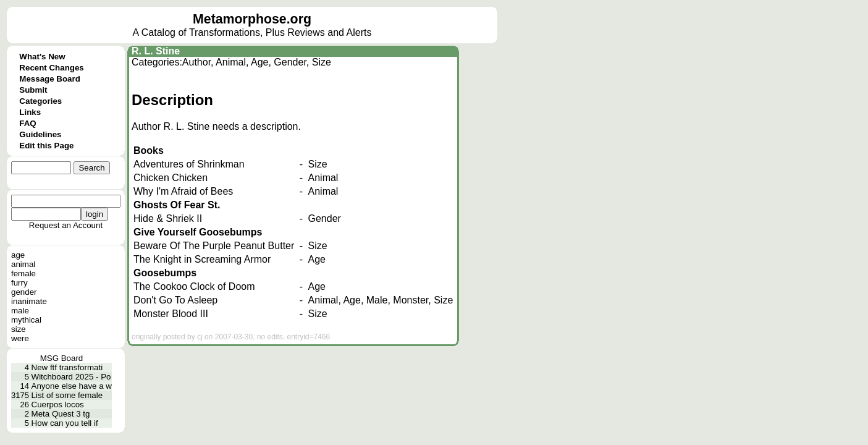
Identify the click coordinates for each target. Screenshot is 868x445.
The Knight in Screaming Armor (202, 259)
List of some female (67, 395)
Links (30, 112)
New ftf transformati (67, 367)
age (18, 255)
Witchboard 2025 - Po (71, 377)
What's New (42, 57)
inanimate (29, 301)
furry (19, 283)
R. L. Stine (156, 51)
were (20, 338)
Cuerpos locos (58, 405)
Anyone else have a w (72, 386)
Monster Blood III (171, 314)
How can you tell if (65, 423)
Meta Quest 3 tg (61, 414)
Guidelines (40, 134)
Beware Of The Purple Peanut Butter (214, 246)
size (19, 329)
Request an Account (66, 225)
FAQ (27, 123)
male (20, 311)
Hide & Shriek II (168, 218)
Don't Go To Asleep (175, 300)
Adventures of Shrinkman (189, 164)
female (23, 273)
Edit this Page (46, 146)
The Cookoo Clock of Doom (194, 286)
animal (23, 264)
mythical (26, 320)
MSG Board (62, 358)
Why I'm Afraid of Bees (183, 191)
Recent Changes (51, 68)
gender (24, 292)
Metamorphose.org (252, 19)
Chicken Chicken (171, 178)
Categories (40, 101)
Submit (33, 90)
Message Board (50, 79)
